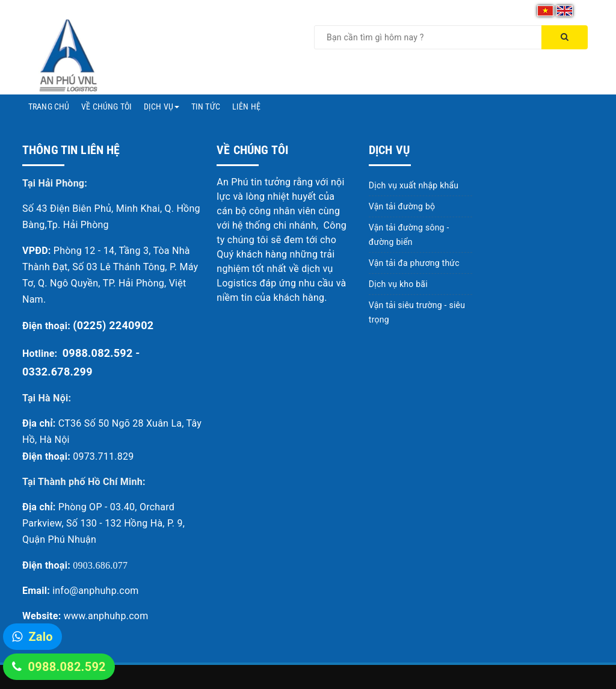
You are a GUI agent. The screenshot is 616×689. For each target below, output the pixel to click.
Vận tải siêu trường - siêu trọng (417, 312)
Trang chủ (49, 107)
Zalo (40, 637)
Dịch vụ (162, 107)
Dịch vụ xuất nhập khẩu (414, 185)
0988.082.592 (66, 667)
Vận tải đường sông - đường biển (409, 235)
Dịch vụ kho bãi (398, 284)
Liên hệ (246, 107)
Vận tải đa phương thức (414, 263)
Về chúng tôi (106, 107)
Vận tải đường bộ (402, 206)
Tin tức (206, 107)
